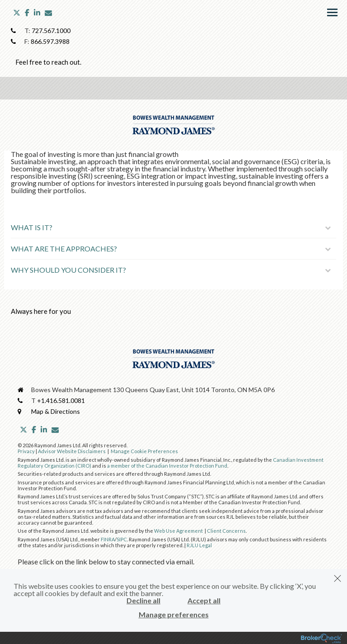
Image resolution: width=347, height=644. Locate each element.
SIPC (122, 539)
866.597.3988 (50, 41)
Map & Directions (56, 411)
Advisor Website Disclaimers (72, 451)
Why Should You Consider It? (171, 270)
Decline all (143, 601)
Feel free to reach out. (48, 62)
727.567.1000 (51, 31)
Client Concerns (226, 531)
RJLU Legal (199, 545)
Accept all (204, 601)
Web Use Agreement (179, 531)
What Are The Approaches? (171, 249)
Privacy (26, 451)
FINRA (108, 539)
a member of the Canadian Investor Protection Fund (167, 466)
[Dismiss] (338, 578)
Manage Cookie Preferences (144, 451)
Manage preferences (174, 615)
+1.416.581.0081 (61, 400)
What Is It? (171, 227)
